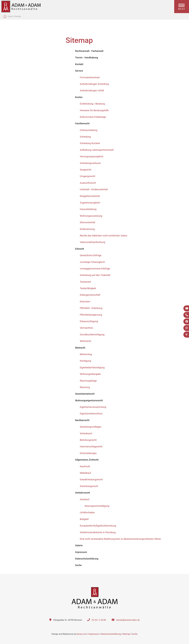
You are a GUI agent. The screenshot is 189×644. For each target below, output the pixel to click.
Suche (135, 634)
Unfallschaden (87, 512)
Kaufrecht (85, 466)
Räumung (85, 387)
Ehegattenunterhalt (90, 196)
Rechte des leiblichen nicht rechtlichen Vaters (104, 236)
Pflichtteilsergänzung (91, 315)
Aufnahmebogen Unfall (92, 90)
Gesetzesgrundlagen (91, 427)
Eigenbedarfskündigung (92, 367)
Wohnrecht (86, 341)
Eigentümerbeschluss (91, 414)
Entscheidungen (88, 453)
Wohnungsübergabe (90, 374)
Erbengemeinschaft (90, 295)
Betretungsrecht (88, 440)
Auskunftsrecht (88, 183)
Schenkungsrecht (89, 486)
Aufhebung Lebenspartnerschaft (97, 150)
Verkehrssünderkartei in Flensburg (98, 532)
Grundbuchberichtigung (92, 334)
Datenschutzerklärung (111, 634)
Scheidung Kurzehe (90, 143)
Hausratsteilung (88, 209)
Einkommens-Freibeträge (93, 117)
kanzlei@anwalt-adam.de (128, 620)
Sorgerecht (86, 170)
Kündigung (86, 361)
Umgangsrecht (88, 176)
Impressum (94, 634)
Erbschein (85, 302)
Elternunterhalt (88, 222)
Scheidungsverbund (90, 163)
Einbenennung (87, 229)
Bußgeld (84, 519)
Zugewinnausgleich (90, 203)
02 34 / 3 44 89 (99, 620)
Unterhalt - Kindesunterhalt (94, 189)
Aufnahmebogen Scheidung (94, 84)
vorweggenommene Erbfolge (95, 269)
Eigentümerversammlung (93, 407)
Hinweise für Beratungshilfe (94, 110)
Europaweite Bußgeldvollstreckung (98, 526)
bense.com (82, 634)
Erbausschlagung (89, 321)
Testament (86, 282)
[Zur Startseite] (21, 12)
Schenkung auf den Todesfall (95, 275)
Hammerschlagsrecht (91, 446)
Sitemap (17, 16)
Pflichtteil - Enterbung (91, 308)
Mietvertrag (86, 354)
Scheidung (85, 137)
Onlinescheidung (89, 130)
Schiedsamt (86, 433)
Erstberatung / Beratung (92, 104)
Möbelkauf (85, 473)
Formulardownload (90, 77)
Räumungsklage (88, 381)
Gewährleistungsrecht (91, 479)
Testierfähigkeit (88, 288)
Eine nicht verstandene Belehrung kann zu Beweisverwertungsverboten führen (120, 539)
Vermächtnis (87, 328)
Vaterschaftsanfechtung (93, 242)
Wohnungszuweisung (91, 216)
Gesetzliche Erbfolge (91, 255)
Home (10, 16)
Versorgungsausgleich (92, 156)
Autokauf (85, 499)
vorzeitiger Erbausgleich (92, 262)
